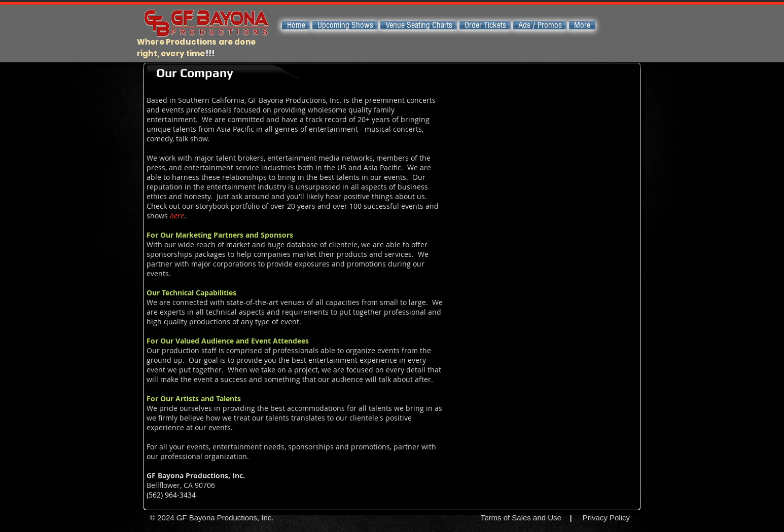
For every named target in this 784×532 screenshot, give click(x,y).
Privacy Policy (606, 518)
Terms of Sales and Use (521, 518)
